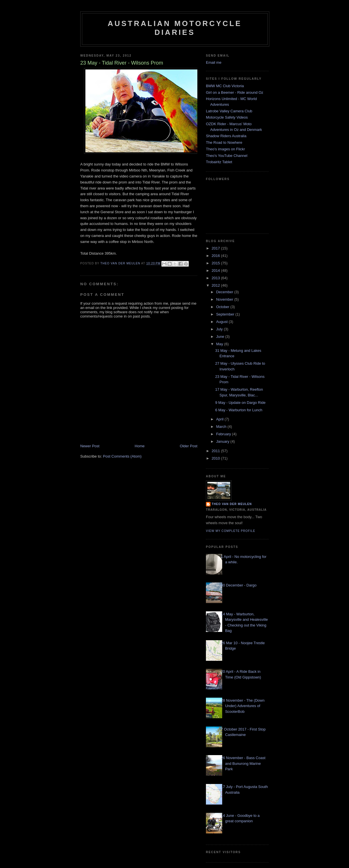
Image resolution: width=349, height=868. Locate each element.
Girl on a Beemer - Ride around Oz (235, 92)
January (223, 441)
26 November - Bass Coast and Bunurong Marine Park (243, 763)
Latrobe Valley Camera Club (229, 111)
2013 (216, 278)
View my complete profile (231, 531)
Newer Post (90, 446)
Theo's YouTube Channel (227, 156)
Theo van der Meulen (232, 504)
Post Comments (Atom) (122, 456)
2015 (216, 263)
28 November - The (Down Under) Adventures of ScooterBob (243, 706)
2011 (216, 451)
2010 (216, 458)
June (221, 337)
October (223, 307)
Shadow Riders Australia (226, 136)
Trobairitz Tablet (219, 162)
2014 (216, 271)
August (222, 322)
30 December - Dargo (239, 585)
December (225, 292)
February (224, 434)
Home (140, 446)
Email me (214, 62)
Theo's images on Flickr (225, 149)
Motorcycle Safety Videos (227, 117)
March (222, 427)
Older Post (189, 446)
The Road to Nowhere (224, 142)
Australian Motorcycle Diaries (175, 28)
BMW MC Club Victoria (225, 86)
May (220, 344)
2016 (216, 256)
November (225, 299)
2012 (216, 285)
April (220, 419)
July (220, 329)
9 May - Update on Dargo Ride (240, 403)
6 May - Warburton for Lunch (239, 410)
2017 (216, 248)
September (226, 314)
